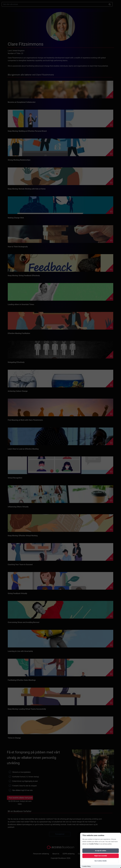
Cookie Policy (94, 844)
